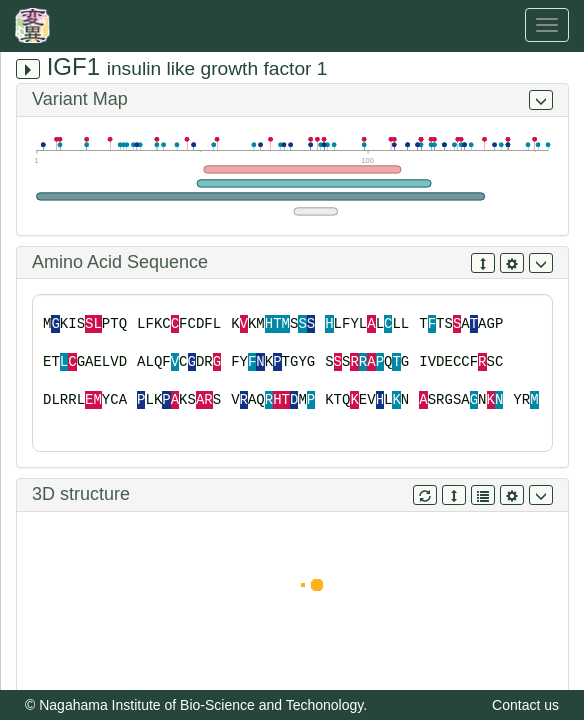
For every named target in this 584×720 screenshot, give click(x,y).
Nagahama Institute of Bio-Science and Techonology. (203, 705)
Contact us (525, 705)
